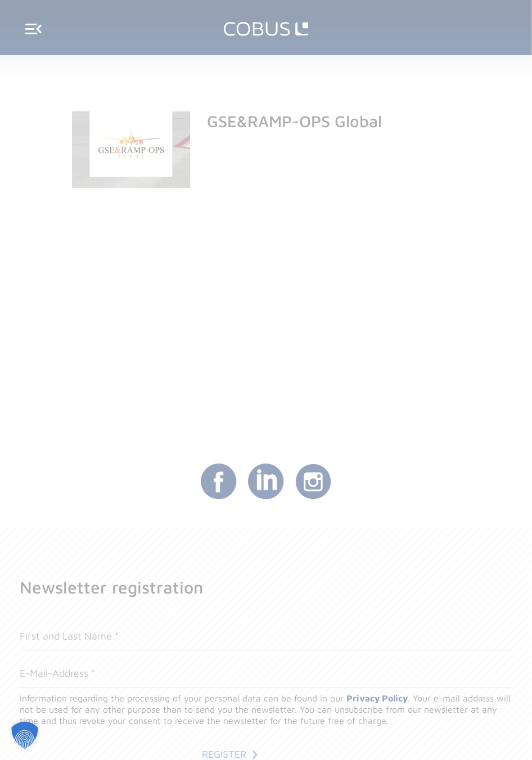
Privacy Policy (377, 698)
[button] (25, 735)
